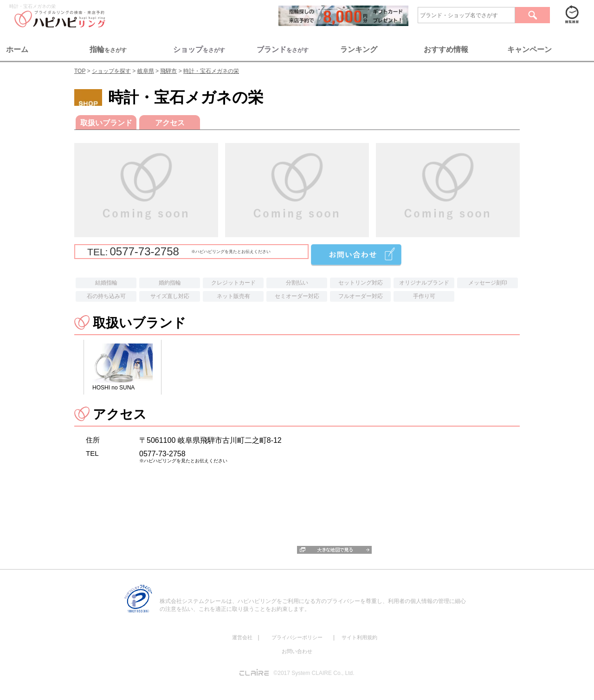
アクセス (170, 123)
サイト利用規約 (359, 637)
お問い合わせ (297, 651)
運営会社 (242, 637)
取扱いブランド (106, 123)
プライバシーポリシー (297, 637)
